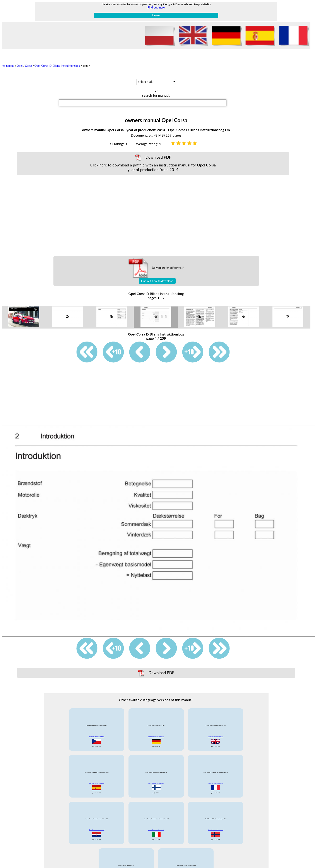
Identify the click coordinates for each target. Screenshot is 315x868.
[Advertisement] (153, 216)
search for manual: (156, 95)
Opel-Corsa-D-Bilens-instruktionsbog (57, 66)
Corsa (28, 66)
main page (8, 66)
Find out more (156, 7)
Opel (20, 66)
